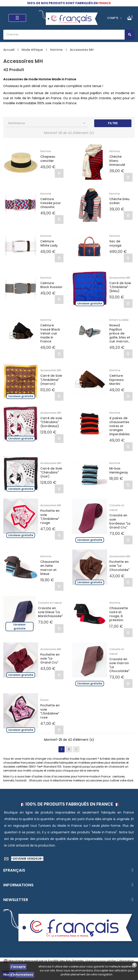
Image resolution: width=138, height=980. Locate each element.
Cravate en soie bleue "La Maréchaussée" (50, 612)
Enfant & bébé (119, 320)
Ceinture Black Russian (51, 285)
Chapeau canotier (48, 159)
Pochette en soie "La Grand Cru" (50, 659)
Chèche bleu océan (119, 201)
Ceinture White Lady (49, 243)
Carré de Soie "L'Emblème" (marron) (51, 380)
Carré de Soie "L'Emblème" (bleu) (120, 287)
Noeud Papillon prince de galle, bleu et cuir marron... (120, 333)
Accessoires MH (120, 278)
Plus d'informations (18, 975)
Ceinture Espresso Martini (117, 380)
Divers (44, 700)
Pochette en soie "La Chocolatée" (119, 566)
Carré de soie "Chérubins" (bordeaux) (51, 422)
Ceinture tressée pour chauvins (51, 203)
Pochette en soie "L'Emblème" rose (50, 711)
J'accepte (18, 967)
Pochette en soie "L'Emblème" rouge (50, 517)
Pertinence (47, 123)
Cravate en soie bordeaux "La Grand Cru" (120, 521)
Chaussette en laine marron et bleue (50, 568)
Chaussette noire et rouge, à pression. (119, 614)
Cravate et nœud (50, 603)
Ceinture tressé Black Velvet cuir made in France (50, 333)
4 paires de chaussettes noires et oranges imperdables (119, 426)
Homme (46, 194)
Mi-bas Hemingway (119, 470)
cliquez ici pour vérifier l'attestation (109, 961)
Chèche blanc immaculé (117, 161)
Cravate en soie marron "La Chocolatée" (119, 665)
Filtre (113, 123)
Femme (46, 151)
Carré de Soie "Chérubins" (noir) (51, 473)
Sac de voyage (115, 243)
